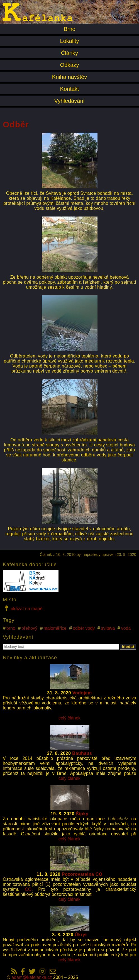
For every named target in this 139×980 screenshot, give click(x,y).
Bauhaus (82, 753)
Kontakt (70, 89)
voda (126, 628)
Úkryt (81, 935)
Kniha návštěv (70, 77)
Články (69, 53)
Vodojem (82, 693)
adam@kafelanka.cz (32, 977)
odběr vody (84, 628)
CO (28, 889)
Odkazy (70, 65)
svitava (108, 628)
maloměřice (55, 628)
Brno (69, 29)
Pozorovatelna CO (82, 874)
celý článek (69, 718)
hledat (128, 647)
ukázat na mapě (23, 608)
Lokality (70, 41)
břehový (29, 628)
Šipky (82, 814)
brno (11, 628)
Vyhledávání (69, 101)
